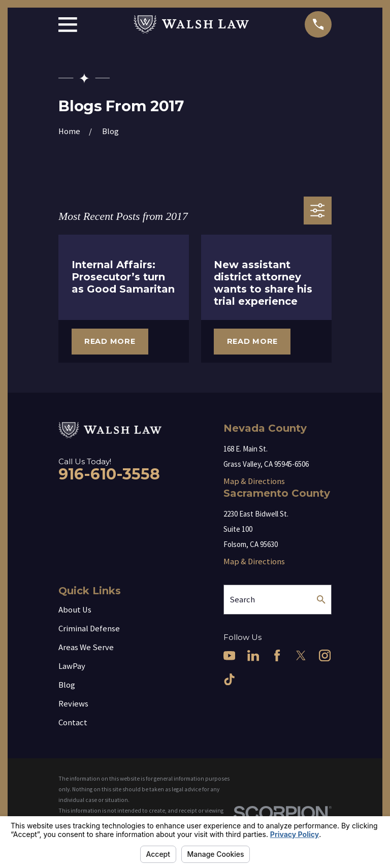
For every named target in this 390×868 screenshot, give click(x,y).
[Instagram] (325, 655)
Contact (73, 722)
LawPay (72, 666)
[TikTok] (229, 679)
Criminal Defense (89, 629)
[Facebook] (277, 655)
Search (242, 600)
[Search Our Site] (321, 600)
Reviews (73, 704)
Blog (67, 685)
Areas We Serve (86, 647)
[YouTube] (229, 655)
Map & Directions (254, 481)
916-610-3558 (109, 474)
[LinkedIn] (253, 655)
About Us (75, 610)
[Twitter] (301, 655)
